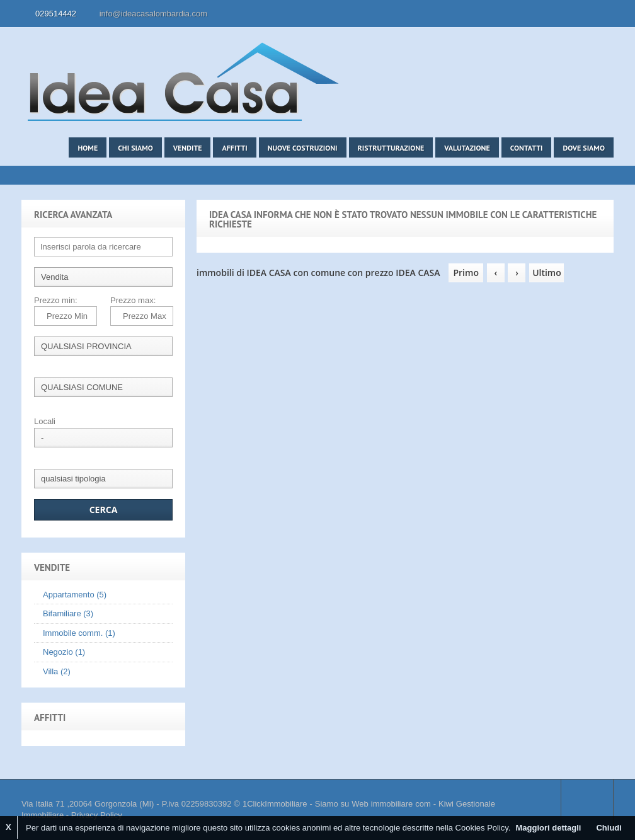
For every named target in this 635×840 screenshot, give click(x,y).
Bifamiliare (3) (68, 613)
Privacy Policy (97, 815)
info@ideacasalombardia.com (153, 14)
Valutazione (467, 148)
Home (88, 148)
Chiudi (609, 828)
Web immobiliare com (391, 804)
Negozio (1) (64, 652)
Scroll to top (587, 804)
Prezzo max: (133, 300)
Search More (599, 191)
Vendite (188, 148)
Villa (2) (57, 671)
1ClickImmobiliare (275, 804)
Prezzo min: (56, 300)
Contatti (527, 148)
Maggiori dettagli (548, 828)
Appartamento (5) (75, 595)
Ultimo (547, 273)
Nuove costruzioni (303, 148)
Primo (466, 273)
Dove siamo (584, 148)
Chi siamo (135, 148)
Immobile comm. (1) (79, 633)
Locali (45, 421)
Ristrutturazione (391, 148)
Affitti (234, 148)
